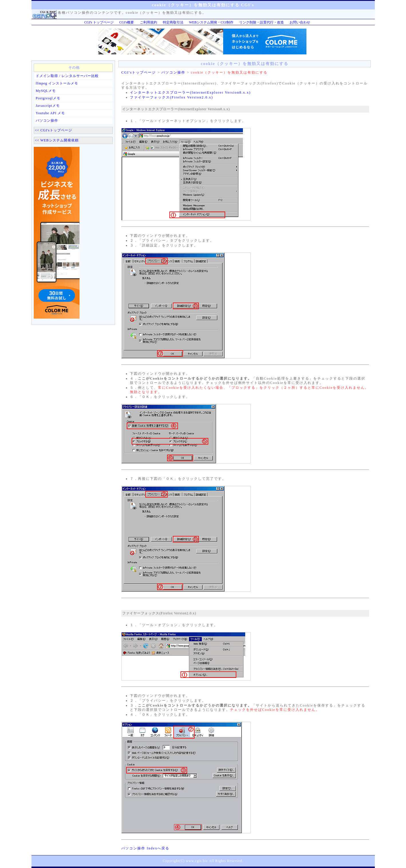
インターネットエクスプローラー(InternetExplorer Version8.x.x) (190, 92)
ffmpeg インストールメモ (57, 83)
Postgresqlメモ (48, 98)
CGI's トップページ (99, 22)
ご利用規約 (148, 22)
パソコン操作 (47, 121)
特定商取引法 (173, 22)
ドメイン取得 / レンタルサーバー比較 (67, 76)
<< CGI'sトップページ (54, 130)
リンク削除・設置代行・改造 (262, 22)
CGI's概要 (127, 22)
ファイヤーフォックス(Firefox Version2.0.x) (172, 97)
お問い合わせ (300, 22)
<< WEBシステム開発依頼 (57, 140)
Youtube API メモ (50, 113)
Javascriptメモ (48, 106)
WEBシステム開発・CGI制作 (211, 22)
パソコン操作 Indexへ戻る (145, 848)
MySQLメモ (46, 91)
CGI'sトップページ (139, 72)
